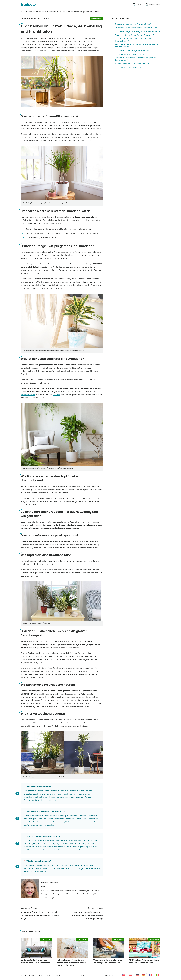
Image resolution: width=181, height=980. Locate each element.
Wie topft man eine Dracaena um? (130, 54)
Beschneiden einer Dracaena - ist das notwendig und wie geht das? (137, 46)
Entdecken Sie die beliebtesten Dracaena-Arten (136, 28)
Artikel (39, 12)
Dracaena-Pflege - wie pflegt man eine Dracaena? (137, 32)
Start (82, 975)
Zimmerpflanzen (28, 395)
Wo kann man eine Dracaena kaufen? (132, 64)
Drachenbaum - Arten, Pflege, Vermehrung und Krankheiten (72, 12)
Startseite (28, 12)
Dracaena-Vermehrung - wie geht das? (133, 51)
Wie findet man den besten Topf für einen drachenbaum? (133, 40)
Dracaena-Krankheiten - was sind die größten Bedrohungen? (135, 59)
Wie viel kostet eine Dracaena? (129, 68)
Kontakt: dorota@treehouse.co (52, 898)
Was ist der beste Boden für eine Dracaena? (134, 35)
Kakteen (56, 395)
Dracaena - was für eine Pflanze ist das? (133, 24)
